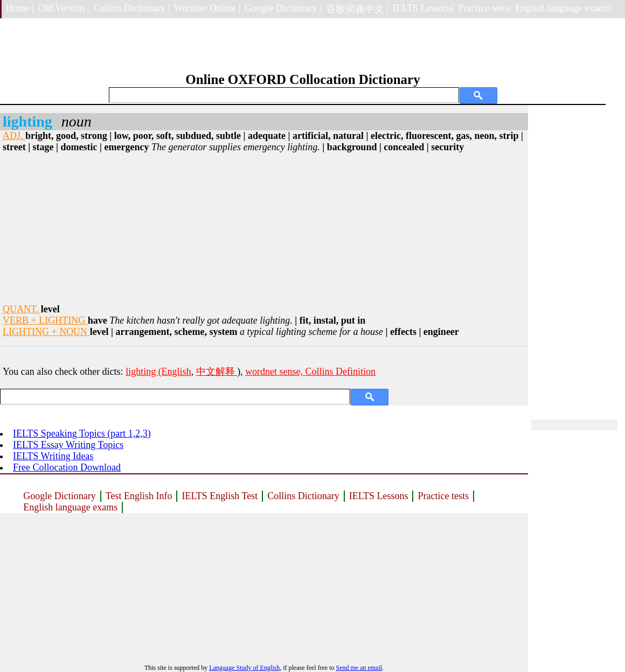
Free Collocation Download (67, 467)
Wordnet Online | (207, 8)
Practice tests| (484, 8)
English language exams (70, 507)
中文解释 (217, 372)
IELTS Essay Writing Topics (68, 445)
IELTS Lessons (379, 496)
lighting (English (158, 372)
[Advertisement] (264, 228)
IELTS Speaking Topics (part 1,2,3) (82, 433)
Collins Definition (341, 372)
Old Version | (64, 8)
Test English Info (139, 496)
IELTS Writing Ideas (53, 456)
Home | (20, 8)
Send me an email (359, 668)
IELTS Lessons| (423, 8)
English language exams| (563, 8)
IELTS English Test (220, 496)
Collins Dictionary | (131, 8)
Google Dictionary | (283, 8)
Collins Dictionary (303, 496)
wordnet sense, (275, 372)
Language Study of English (244, 668)
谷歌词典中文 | (357, 9)
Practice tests (443, 496)
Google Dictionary (59, 496)
